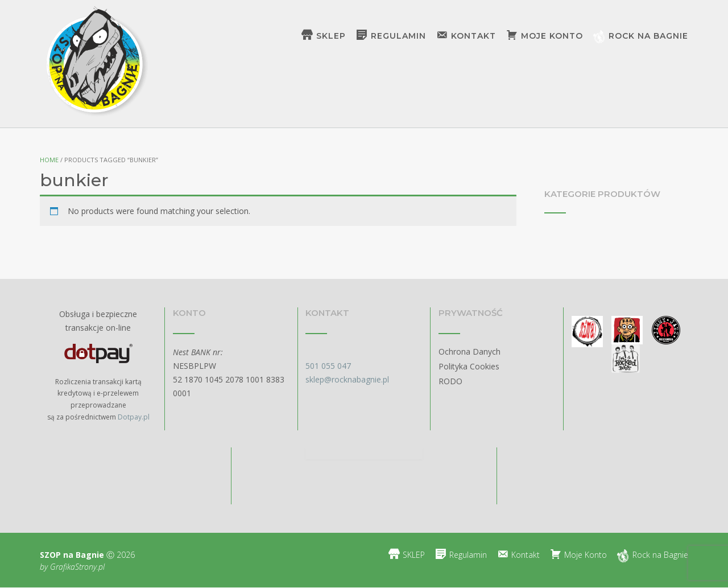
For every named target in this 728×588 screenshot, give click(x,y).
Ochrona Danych (470, 351)
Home (49, 160)
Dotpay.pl (134, 417)
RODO (450, 381)
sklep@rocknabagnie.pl (347, 379)
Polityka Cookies (469, 366)
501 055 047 (328, 366)
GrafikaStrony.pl (76, 567)
